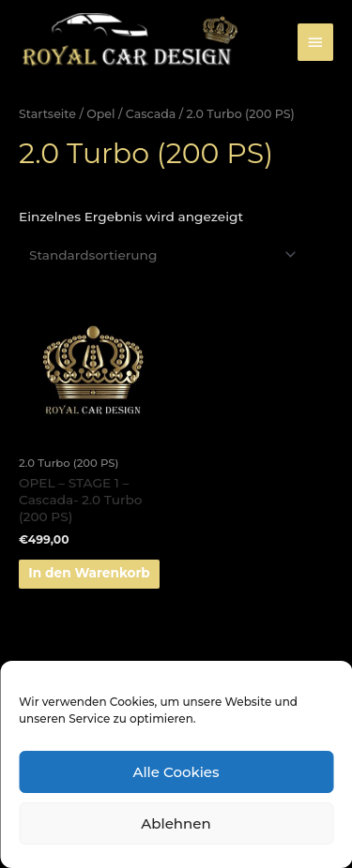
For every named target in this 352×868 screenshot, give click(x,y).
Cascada (151, 114)
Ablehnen (176, 823)
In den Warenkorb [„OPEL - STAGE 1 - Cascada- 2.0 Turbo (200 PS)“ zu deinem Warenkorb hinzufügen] (89, 573)
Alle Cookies (176, 772)
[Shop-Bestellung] (160, 255)
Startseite (47, 114)
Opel (100, 114)
